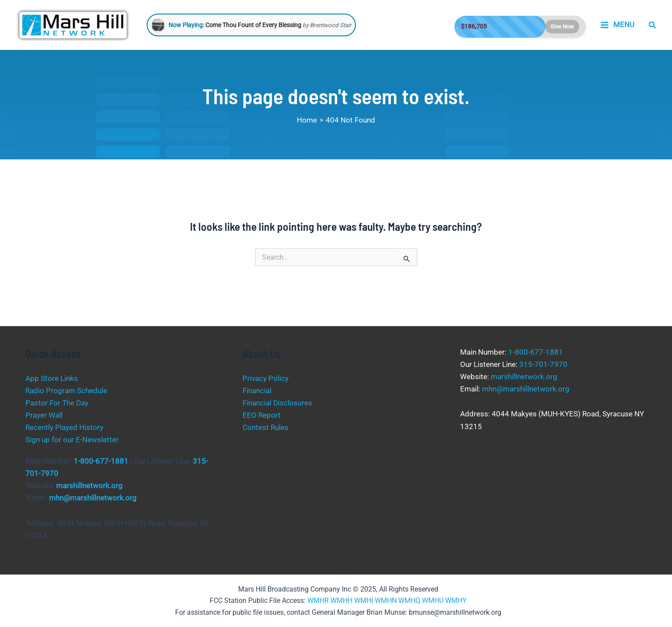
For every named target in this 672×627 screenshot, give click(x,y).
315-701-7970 (543, 364)
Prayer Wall (44, 415)
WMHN (386, 601)
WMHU (433, 601)
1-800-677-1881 (101, 461)
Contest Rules (266, 427)
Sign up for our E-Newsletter (72, 440)
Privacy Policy (266, 378)
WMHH (341, 601)
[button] (653, 25)
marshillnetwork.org (89, 486)
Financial (257, 391)
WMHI (364, 601)
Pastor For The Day (57, 403)
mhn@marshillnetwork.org (93, 498)
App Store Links (52, 378)
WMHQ (409, 601)
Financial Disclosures (277, 403)
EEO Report (262, 415)
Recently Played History (64, 427)
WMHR (318, 601)
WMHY (456, 601)
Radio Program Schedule (66, 391)
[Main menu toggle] (617, 25)
